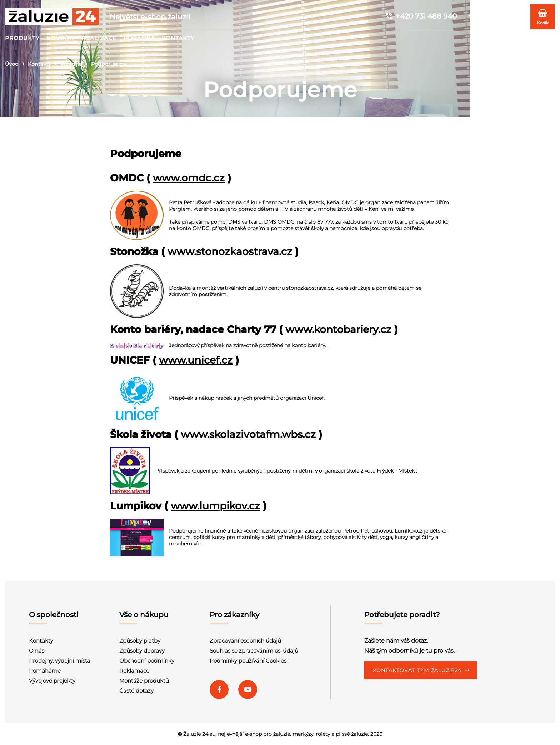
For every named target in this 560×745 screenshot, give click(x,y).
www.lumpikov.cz (215, 506)
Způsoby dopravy (142, 651)
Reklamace (134, 671)
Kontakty (178, 38)
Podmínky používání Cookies (248, 661)
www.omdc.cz (189, 178)
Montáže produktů (144, 681)
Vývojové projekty (52, 681)
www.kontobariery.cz (338, 329)
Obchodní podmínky (147, 661)
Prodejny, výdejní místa (60, 661)
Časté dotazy (136, 691)
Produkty (22, 38)
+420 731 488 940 (421, 16)
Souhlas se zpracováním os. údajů (254, 651)
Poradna (139, 38)
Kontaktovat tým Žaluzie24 (417, 670)
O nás (37, 651)
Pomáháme (45, 671)
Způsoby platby (140, 641)
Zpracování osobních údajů (245, 641)
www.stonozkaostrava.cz (230, 251)
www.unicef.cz (196, 360)
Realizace (99, 38)
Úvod (12, 64)
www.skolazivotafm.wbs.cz (248, 434)
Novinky (61, 38)
